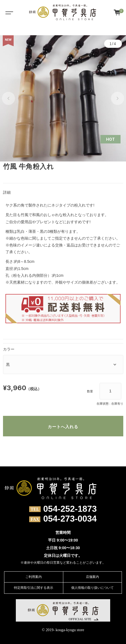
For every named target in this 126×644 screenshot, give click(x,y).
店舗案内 (92, 577)
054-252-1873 (70, 509)
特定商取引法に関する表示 (34, 588)
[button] (8, 98)
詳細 (7, 192)
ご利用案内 (34, 577)
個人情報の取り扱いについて (92, 588)
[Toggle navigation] (8, 12)
